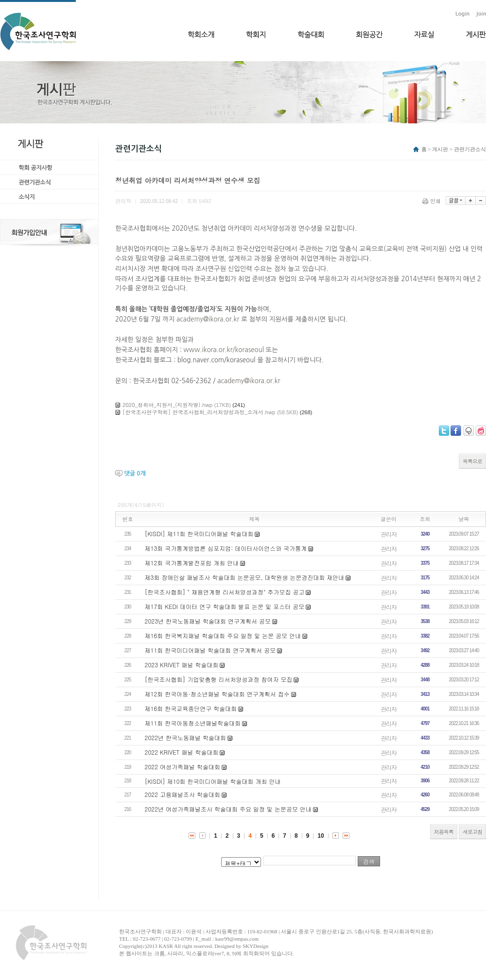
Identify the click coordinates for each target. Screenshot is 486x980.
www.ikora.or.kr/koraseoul (224, 350)
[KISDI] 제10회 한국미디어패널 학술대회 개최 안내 (213, 781)
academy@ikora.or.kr (208, 319)
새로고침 (472, 832)
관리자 (389, 534)
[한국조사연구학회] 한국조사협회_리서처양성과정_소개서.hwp (199, 412)
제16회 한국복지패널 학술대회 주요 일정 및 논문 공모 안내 (223, 635)
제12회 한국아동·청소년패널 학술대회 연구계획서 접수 (217, 694)
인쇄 (432, 201)
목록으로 (472, 461)
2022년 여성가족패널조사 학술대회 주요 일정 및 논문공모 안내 (228, 809)
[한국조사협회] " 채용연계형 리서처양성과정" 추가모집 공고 (225, 592)
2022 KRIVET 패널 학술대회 (182, 752)
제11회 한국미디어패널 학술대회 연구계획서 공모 (210, 650)
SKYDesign (255, 946)
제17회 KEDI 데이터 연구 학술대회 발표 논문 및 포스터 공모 (225, 606)
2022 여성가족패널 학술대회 (183, 767)
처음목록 (444, 832)
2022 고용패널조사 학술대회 (183, 794)
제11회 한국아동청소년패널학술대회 (193, 723)
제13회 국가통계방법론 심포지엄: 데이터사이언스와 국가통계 (226, 548)
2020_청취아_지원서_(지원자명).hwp (167, 405)
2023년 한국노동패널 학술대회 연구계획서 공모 (208, 621)
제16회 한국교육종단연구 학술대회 (191, 708)
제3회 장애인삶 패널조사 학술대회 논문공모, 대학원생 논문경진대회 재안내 (245, 577)
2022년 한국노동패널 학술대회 (186, 737)
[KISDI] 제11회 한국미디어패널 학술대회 (199, 533)
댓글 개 (135, 473)
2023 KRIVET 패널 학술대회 (182, 665)
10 (321, 836)
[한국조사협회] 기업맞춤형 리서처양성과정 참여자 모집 (219, 679)
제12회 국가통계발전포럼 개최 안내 (192, 563)
